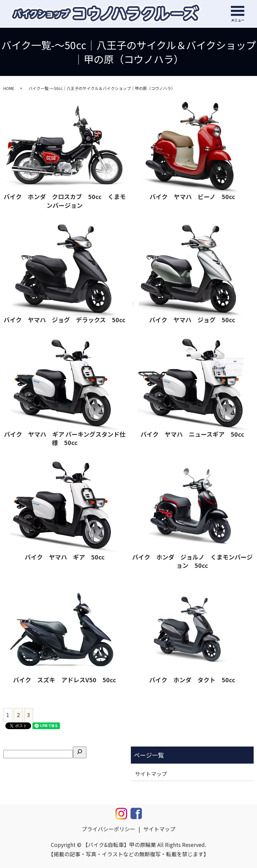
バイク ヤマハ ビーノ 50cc (192, 196)
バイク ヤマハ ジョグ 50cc (192, 320)
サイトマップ (151, 774)
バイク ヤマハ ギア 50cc (65, 557)
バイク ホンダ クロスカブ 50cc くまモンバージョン (65, 201)
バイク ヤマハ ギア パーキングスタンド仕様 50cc (65, 438)
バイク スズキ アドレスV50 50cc (65, 680)
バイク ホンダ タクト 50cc (192, 680)
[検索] (80, 752)
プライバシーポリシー (108, 829)
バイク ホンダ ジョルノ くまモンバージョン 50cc (192, 561)
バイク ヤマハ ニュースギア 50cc (192, 434)
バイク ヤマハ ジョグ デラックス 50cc (65, 320)
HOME (9, 88)
